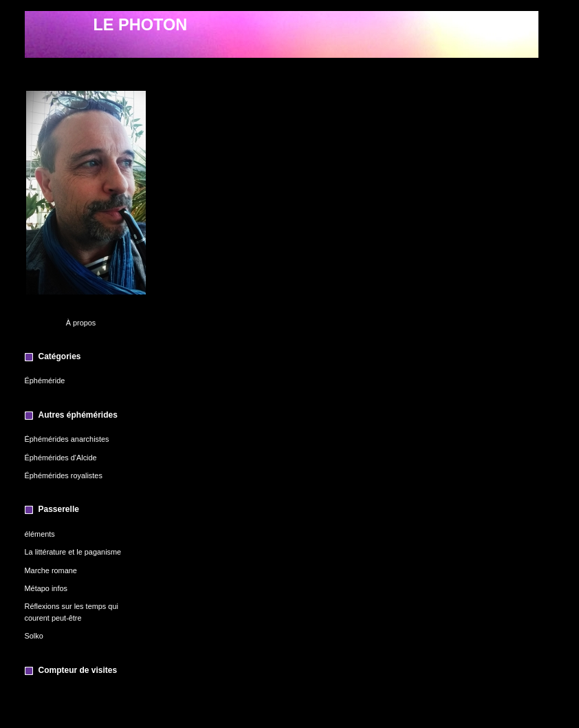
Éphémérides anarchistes (67, 439)
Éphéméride (45, 381)
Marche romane (51, 570)
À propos (81, 323)
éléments (40, 534)
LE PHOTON (141, 25)
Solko (34, 636)
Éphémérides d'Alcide (61, 458)
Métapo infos (46, 588)
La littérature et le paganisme (73, 552)
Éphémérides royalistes (64, 475)
